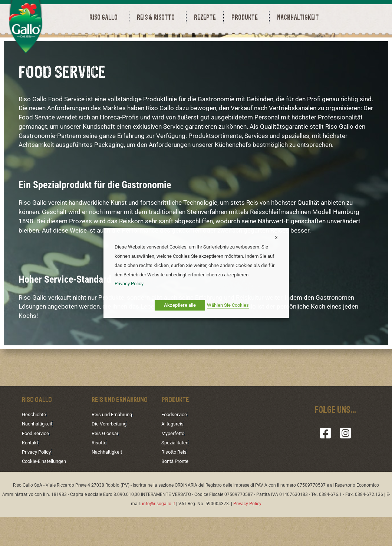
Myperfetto (174, 463)
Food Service (37, 463)
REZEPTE (205, 17)
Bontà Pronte (177, 490)
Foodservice (175, 444)
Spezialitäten (176, 472)
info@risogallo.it (159, 533)
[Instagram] (345, 463)
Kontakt (31, 472)
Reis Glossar (106, 463)
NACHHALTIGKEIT (298, 17)
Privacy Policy (38, 481)
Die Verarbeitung (111, 454)
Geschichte (35, 444)
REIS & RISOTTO (158, 17)
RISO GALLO (105, 17)
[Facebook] (325, 463)
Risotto (100, 472)
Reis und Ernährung (114, 444)
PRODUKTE (246, 17)
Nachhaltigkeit (39, 454)
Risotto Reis (175, 481)
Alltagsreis (173, 454)
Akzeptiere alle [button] (180, 305)
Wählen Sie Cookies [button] (228, 305)
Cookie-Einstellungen (46, 490)
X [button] (276, 238)
